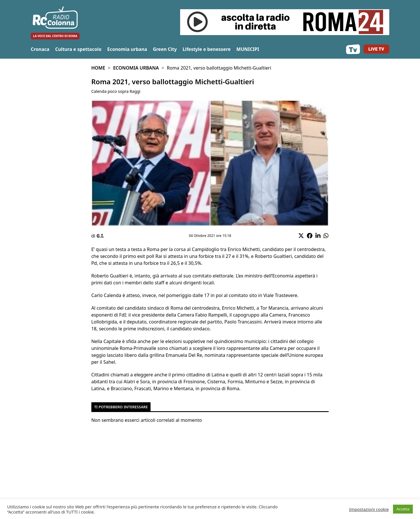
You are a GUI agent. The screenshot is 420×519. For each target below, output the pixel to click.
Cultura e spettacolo (78, 49)
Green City (165, 49)
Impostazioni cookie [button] (369, 509)
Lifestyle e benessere (206, 49)
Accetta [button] (403, 509)
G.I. (100, 236)
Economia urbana (127, 49)
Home (98, 68)
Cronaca (40, 49)
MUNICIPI (248, 49)
